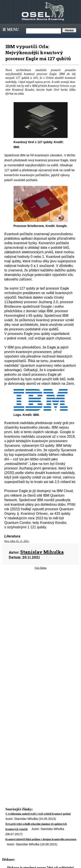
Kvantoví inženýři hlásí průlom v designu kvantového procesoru (41, 839)
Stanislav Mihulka (42, 552)
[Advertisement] (40, 610)
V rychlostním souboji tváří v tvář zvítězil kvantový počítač (38, 814)
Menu (10, 30)
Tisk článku (41, 568)
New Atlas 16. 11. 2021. (17, 541)
